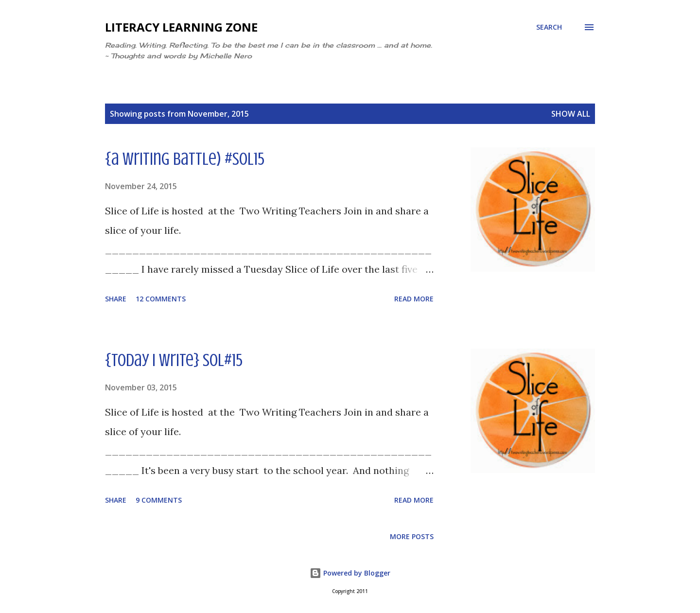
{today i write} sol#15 (174, 360)
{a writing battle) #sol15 (185, 159)
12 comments (161, 299)
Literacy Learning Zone (181, 27)
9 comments (159, 500)
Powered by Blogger (350, 573)
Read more (414, 299)
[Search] (549, 27)
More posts (412, 536)
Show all (571, 114)
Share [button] (116, 299)
